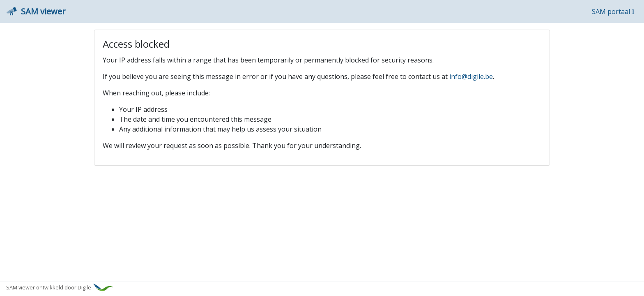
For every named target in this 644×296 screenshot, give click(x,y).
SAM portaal (613, 12)
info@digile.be (471, 76)
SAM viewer (36, 11)
